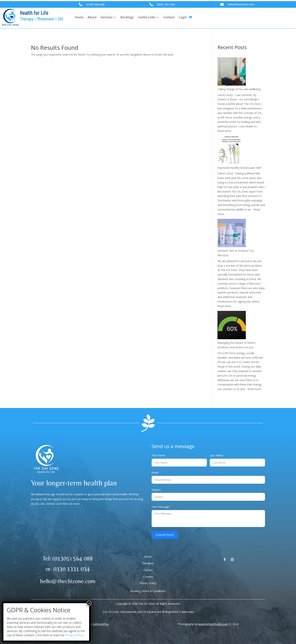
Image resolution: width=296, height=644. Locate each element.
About (92, 17)
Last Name (217, 455)
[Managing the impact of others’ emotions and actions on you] (232, 326)
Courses (148, 577)
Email (155, 473)
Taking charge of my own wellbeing (239, 89)
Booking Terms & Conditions (148, 591)
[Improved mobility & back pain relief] (232, 151)
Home (79, 17)
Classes (148, 570)
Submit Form (165, 535)
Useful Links (147, 17)
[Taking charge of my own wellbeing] (232, 72)
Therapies (148, 563)
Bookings (127, 17)
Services (107, 17)
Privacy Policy (148, 583)
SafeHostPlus (101, 624)
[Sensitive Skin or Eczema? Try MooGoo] (232, 234)
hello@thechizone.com (241, 4)
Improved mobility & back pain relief (239, 168)
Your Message (160, 507)
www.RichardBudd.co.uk (213, 624)
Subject (156, 490)
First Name (158, 455)
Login (183, 17)
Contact (169, 17)
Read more (224, 131)
